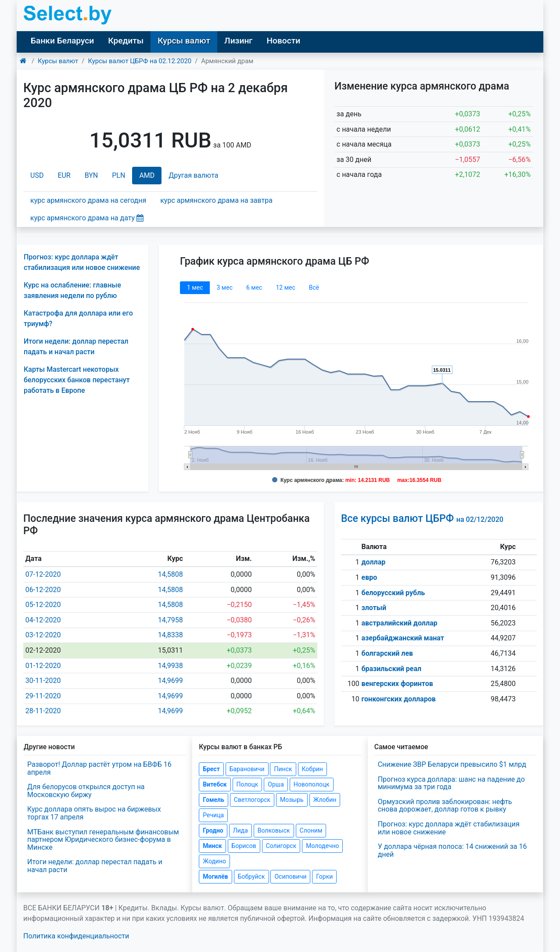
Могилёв (215, 877)
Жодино (214, 861)
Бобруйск (251, 877)
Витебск (215, 784)
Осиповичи (290, 877)
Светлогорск (252, 800)
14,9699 (171, 681)
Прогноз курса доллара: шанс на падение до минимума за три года (451, 783)
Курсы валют (184, 41)
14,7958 (171, 620)
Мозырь (292, 800)
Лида (241, 830)
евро (370, 577)
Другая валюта (193, 175)
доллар (374, 562)
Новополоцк (312, 784)
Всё (314, 287)
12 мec (285, 287)
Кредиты (126, 41)
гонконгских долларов (399, 699)
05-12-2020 (43, 605)
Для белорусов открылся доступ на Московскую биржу (86, 791)
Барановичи (247, 769)
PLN (118, 175)
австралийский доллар (400, 623)
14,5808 (171, 574)
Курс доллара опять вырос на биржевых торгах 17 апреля (94, 813)
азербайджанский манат (403, 638)
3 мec (224, 287)
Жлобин (325, 800)
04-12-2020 (43, 620)
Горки (324, 877)
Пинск (283, 769)
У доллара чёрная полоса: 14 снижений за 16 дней (452, 850)
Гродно (213, 830)
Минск (212, 846)
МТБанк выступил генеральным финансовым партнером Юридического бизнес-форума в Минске (103, 840)
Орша (276, 784)
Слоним (311, 830)
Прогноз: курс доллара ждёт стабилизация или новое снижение (449, 828)
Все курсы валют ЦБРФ (422, 519)
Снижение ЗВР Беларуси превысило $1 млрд (452, 764)
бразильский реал (392, 669)
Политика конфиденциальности (76, 936)
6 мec (254, 287)
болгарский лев (388, 653)
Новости (283, 41)
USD (37, 175)
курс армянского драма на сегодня (88, 200)
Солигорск (281, 846)
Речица (213, 815)
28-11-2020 (43, 711)
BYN (92, 175)
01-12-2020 (43, 666)
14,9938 (171, 666)
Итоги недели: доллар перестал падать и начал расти (95, 866)
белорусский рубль (393, 593)
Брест (211, 769)
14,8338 (171, 635)
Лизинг (238, 41)
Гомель (214, 800)
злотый (374, 608)
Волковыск (274, 830)
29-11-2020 (43, 696)
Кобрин (312, 769)
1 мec (195, 287)
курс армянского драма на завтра (216, 200)
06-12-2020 (43, 590)
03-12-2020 (43, 635)
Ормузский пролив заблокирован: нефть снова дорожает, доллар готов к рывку (445, 806)
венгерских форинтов (397, 684)
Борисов (244, 846)
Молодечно (322, 846)
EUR (64, 175)
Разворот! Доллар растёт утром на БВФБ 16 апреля (99, 768)
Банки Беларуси (62, 41)
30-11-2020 (43, 681)
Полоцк (248, 784)
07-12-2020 (43, 574)
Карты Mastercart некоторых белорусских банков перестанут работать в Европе (77, 380)
